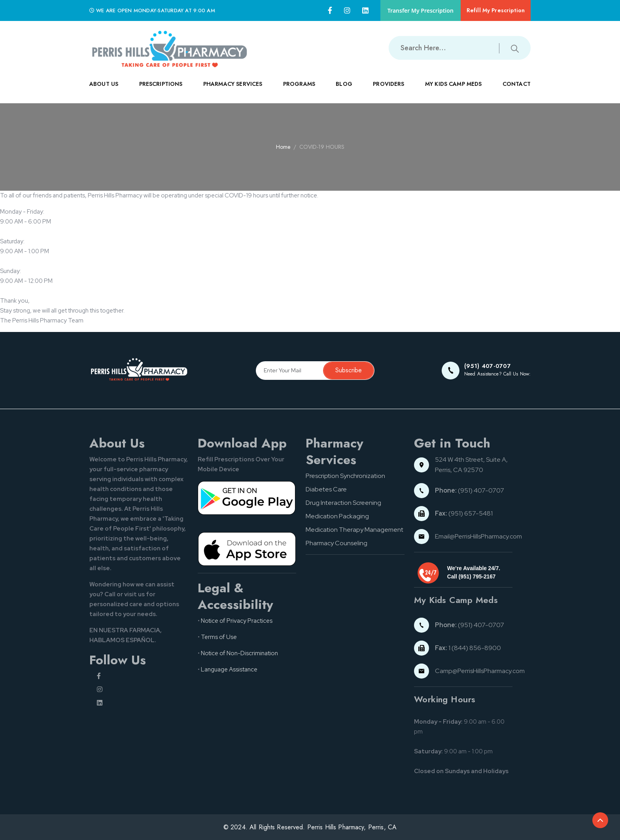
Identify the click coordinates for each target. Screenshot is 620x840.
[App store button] (247, 548)
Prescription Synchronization (345, 476)
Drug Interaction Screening (343, 503)
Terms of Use (219, 637)
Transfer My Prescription (421, 10)
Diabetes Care (326, 489)
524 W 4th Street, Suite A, (472, 460)
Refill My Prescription (496, 10)
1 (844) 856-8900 (468, 648)
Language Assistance (229, 669)
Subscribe (349, 370)
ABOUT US (104, 90)
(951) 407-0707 (470, 490)
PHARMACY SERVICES (233, 90)
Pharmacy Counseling (336, 543)
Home (283, 147)
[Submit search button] (515, 48)
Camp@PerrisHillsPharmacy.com (480, 671)
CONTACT (517, 90)
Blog (344, 84)
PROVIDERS (388, 90)
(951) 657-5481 (464, 513)
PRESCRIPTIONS (161, 90)
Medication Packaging (337, 516)
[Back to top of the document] (600, 820)
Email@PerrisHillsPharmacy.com (478, 536)
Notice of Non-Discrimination (239, 653)
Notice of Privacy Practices (237, 621)
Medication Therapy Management (354, 530)
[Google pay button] (247, 498)
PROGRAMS (299, 90)
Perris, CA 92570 (459, 470)
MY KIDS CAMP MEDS (454, 90)
